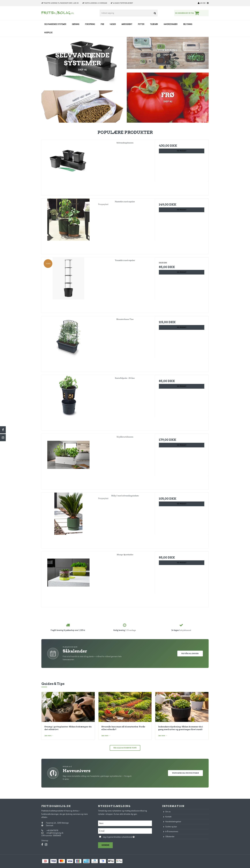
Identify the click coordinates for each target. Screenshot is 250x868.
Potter (141, 24)
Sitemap (45, 841)
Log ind (202, 3)
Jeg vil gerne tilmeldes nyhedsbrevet (127, 837)
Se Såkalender (190, 654)
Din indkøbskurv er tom (187, 13)
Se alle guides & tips (125, 748)
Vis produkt (182, 151)
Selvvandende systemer (55, 24)
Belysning (188, 24)
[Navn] (125, 823)
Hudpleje (48, 33)
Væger (113, 24)
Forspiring (90, 24)
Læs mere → (49, 736)
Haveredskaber (171, 24)
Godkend (105, 845)
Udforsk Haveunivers (185, 773)
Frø (102, 24)
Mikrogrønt (127, 24)
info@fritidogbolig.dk (55, 833)
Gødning (76, 24)
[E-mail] (125, 831)
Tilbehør (154, 24)
